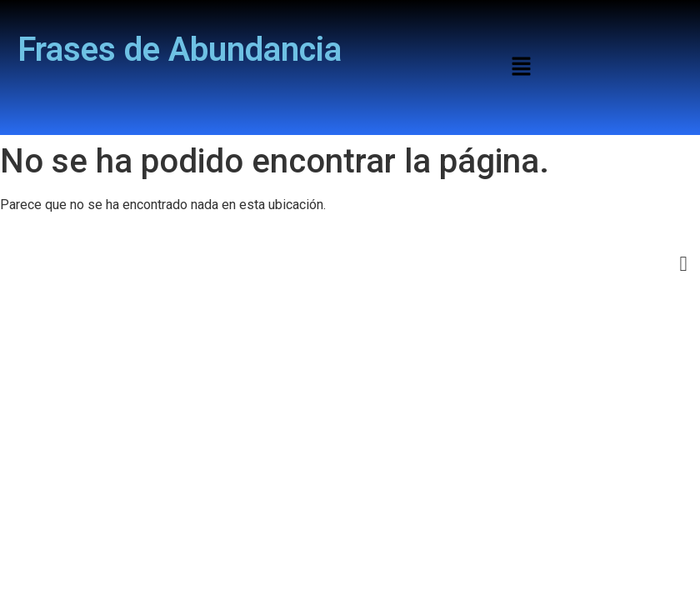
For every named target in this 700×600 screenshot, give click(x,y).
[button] (521, 67)
